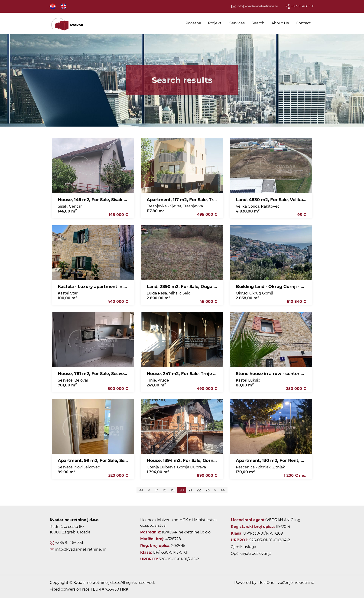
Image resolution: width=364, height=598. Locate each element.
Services (237, 23)
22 (199, 490)
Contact (303, 23)
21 (190, 490)
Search (258, 23)
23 (208, 490)
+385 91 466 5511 (300, 6)
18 (164, 490)
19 (173, 490)
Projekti (215, 23)
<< (141, 490)
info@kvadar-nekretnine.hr (255, 6)
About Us (280, 23)
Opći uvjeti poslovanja (251, 554)
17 (156, 490)
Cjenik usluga (243, 547)
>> (223, 490)
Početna (193, 23)
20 (182, 490)
